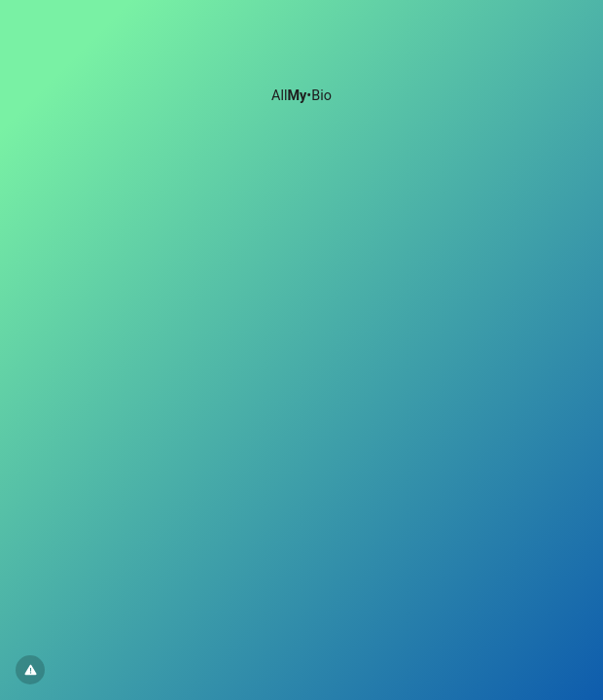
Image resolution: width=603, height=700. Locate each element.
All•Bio (301, 96)
